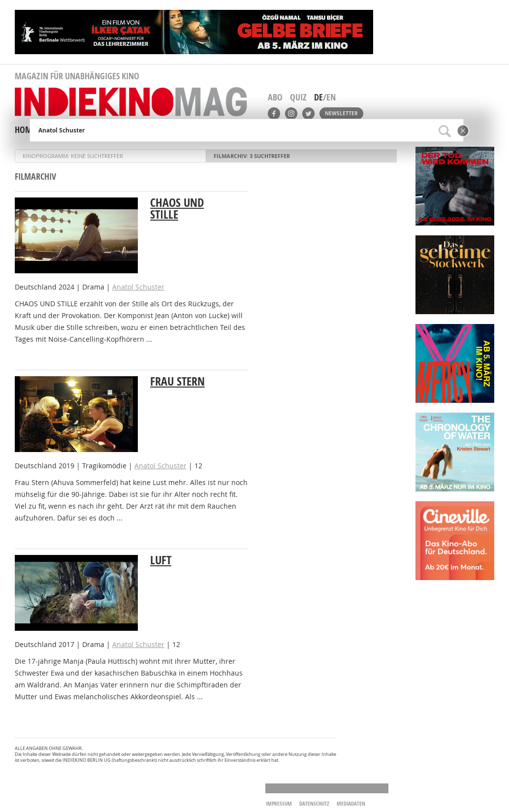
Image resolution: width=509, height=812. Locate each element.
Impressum (279, 803)
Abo (275, 97)
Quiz (298, 97)
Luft (161, 560)
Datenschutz (314, 803)
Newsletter (341, 113)
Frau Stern (177, 381)
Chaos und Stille (177, 208)
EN (331, 97)
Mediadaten (351, 803)
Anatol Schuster (138, 287)
